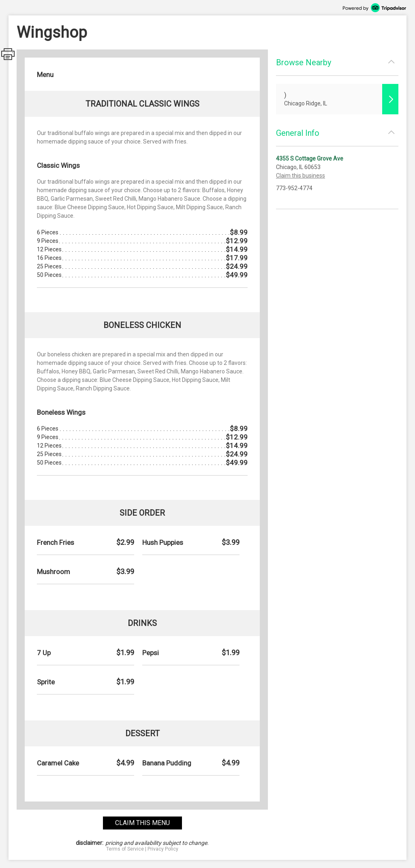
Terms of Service (125, 849)
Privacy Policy (163, 849)
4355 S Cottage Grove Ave (310, 159)
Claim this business (301, 176)
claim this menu (142, 823)
